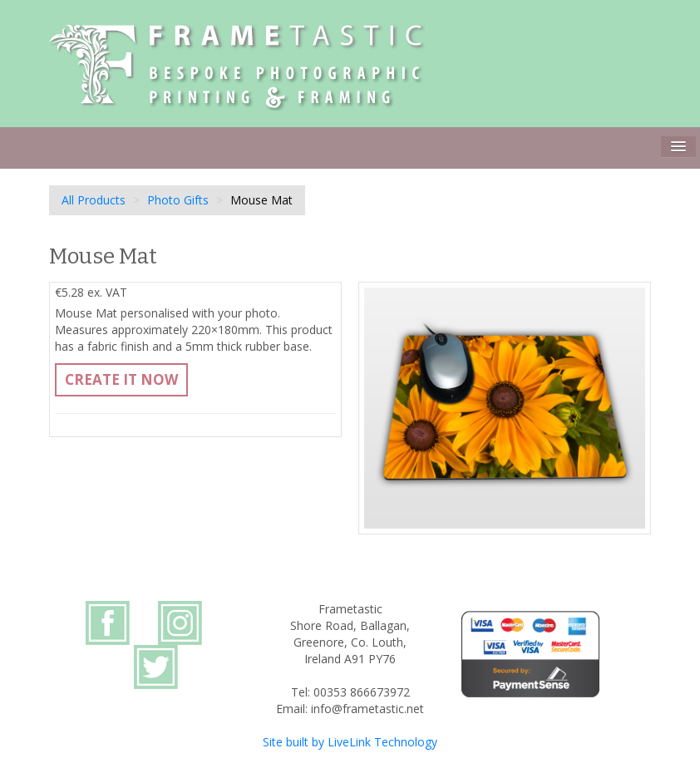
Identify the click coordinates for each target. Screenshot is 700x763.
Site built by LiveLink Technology (350, 742)
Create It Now (121, 379)
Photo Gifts (178, 200)
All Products (94, 200)
